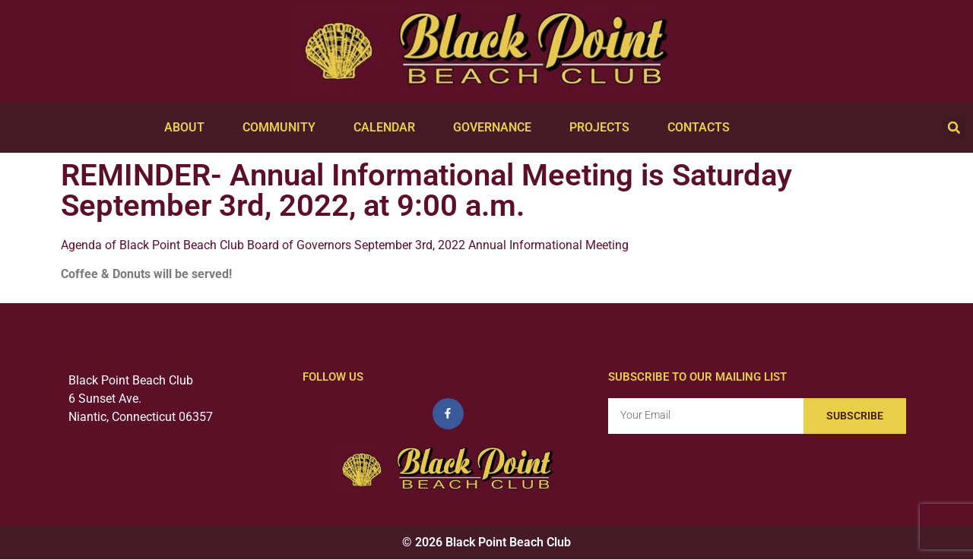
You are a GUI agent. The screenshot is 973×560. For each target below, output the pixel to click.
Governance (496, 128)
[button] (954, 128)
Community (283, 128)
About (188, 128)
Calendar (388, 128)
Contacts (702, 128)
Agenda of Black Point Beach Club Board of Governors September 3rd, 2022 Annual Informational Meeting (345, 245)
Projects (603, 128)
